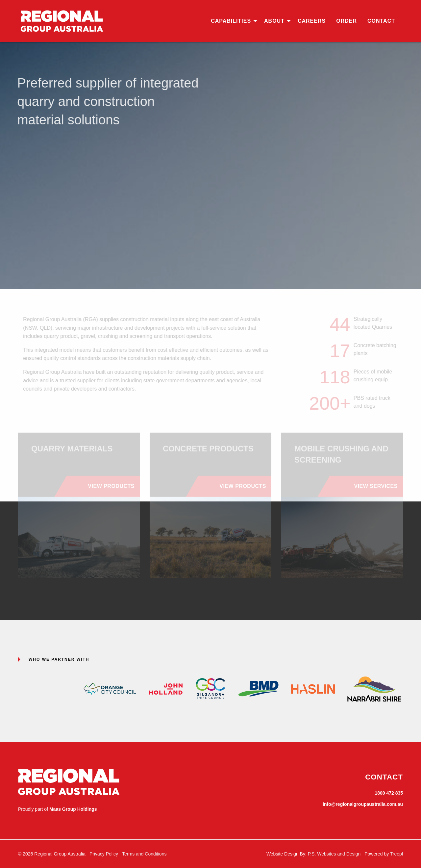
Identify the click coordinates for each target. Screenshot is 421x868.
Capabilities (231, 21)
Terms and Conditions (144, 854)
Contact (381, 21)
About (274, 21)
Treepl (396, 854)
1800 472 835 (389, 793)
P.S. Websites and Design (334, 854)
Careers (312, 21)
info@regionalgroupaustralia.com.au (363, 804)
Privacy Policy (104, 854)
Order (347, 21)
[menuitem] (232, 21)
